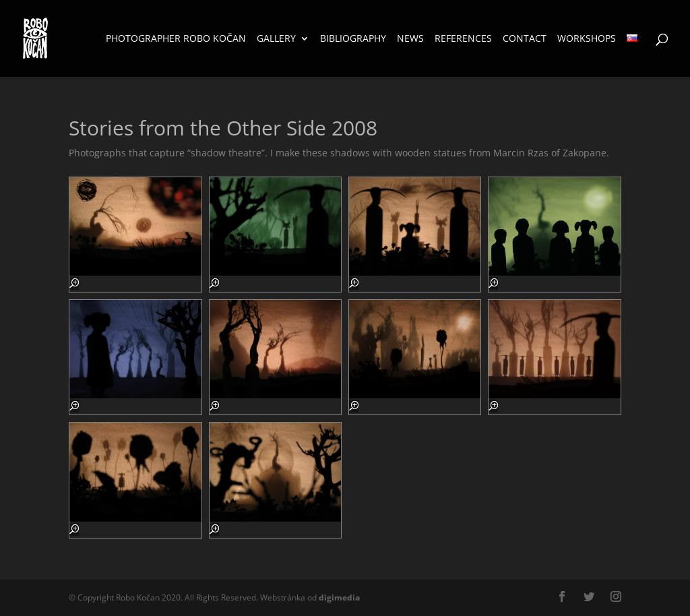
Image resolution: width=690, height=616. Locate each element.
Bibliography (353, 39)
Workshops (587, 39)
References (463, 39)
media (339, 597)
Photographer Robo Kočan (176, 39)
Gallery (276, 39)
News (410, 39)
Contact (525, 39)
